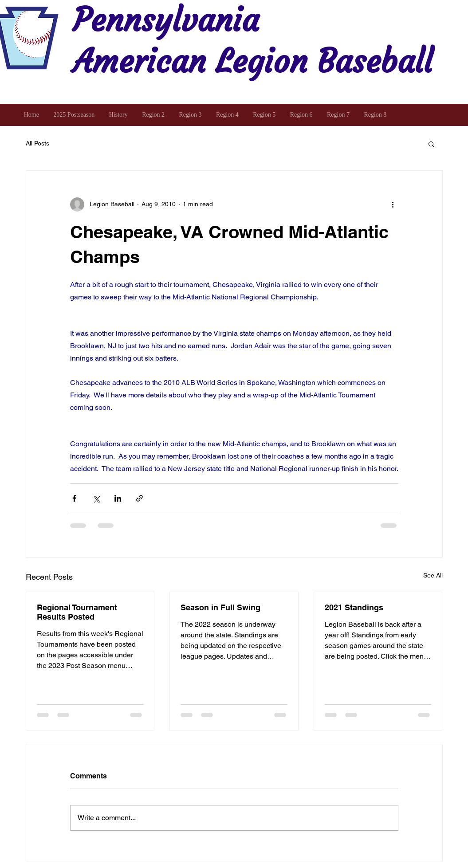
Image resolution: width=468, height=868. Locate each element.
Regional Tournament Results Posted (77, 612)
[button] (431, 144)
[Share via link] (140, 498)
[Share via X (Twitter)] (96, 498)
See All (433, 575)
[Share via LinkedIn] (118, 498)
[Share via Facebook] (74, 498)
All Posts (37, 143)
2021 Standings (354, 607)
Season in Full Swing (220, 607)
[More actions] (393, 204)
